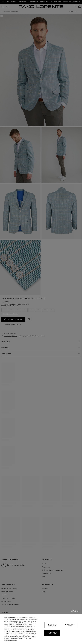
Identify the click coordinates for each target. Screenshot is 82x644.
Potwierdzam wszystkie (52, 633)
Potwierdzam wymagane (52, 625)
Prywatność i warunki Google (16, 630)
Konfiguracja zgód (70, 625)
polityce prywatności (17, 626)
